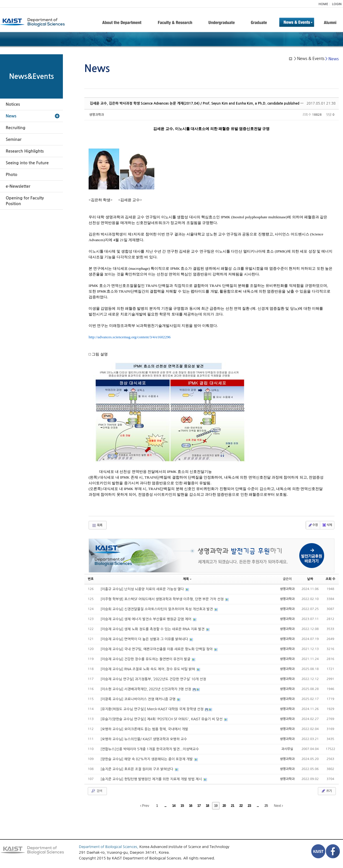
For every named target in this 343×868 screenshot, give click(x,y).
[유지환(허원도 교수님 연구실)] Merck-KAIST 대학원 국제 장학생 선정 (153, 709)
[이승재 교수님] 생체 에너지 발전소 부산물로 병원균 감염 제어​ (146, 619)
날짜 (310, 579)
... (165, 806)
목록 (97, 525)
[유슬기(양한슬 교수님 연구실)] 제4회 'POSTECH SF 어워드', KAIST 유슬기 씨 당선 (162, 719)
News (11, 116)
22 (241, 806)
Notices (13, 104)
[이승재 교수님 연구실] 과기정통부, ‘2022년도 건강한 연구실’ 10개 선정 (153, 679)
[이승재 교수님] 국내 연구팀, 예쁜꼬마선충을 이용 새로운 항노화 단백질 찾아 (157, 649)
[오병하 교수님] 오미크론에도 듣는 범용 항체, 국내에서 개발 (144, 729)
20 (224, 806)
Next (278, 806)
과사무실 (287, 749)
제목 (187, 579)
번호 (91, 579)
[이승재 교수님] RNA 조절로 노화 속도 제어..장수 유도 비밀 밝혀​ (148, 669)
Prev (145, 806)
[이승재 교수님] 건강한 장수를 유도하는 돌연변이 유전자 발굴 (146, 659)
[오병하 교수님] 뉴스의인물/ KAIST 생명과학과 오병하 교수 (144, 739)
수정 (313, 525)
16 (191, 806)
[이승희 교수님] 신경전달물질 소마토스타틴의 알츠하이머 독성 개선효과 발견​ (157, 609)
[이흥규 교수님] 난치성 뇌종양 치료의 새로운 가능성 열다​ (143, 589)
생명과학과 (97, 115)
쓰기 (326, 791)
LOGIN (337, 4)
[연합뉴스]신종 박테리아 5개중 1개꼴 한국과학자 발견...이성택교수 (150, 749)
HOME (323, 4)
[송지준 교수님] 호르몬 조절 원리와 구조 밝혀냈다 (137, 769)
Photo (11, 175)
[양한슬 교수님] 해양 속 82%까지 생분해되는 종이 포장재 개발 (147, 759)
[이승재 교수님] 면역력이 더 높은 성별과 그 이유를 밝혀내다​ (145, 639)
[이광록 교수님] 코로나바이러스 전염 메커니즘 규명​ (139, 699)
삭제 (327, 525)
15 (182, 806)
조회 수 (330, 579)
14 (174, 806)
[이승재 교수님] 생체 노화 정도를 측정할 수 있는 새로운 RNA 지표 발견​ (153, 629)
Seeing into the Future (27, 163)
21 (233, 806)
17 (199, 806)
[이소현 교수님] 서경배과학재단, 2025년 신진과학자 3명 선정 (146, 689)
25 (266, 806)
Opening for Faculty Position (25, 201)
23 (249, 806)
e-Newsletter (18, 186)
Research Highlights (25, 151)
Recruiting (16, 128)
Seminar (14, 139)
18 (207, 806)
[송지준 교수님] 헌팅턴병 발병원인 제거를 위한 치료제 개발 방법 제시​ (152, 779)
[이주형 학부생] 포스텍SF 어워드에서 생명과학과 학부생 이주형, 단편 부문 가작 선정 (163, 599)
